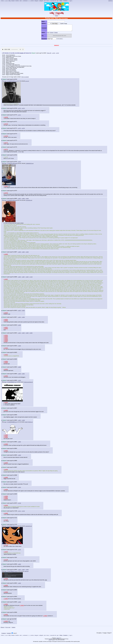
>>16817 (6, 329)
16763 (16, 80)
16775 (16, 142)
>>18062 (19, 571)
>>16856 (19, 375)
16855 (16, 375)
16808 (16, 278)
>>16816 (22, 607)
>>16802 (45, 617)
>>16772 (6, 144)
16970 (16, 504)
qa (7, 1)
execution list (53, 1)
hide (5, 82)
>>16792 (53, 54)
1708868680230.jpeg (29, 165)
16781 (16, 156)
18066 (16, 613)
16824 (16, 347)
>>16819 (19, 312)
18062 (16, 584)
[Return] (60, 18)
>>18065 (19, 584)
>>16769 (6, 118)
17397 (16, 559)
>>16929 (27, 200)
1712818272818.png (12, 201)
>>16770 (19, 110)
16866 (16, 462)
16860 (16, 421)
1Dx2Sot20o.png (29, 202)
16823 (16, 334)
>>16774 (23, 110)
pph (58, 1)
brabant (13, 1)
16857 (16, 409)
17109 (16, 512)
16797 (16, 192)
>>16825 (23, 334)
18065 (16, 603)
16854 (16, 368)
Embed (50, 34)
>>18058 (6, 580)
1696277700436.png (29, 423)
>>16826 (27, 334)
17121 (16, 519)
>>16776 (23, 130)
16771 (16, 123)
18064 (16, 598)
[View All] (49, 54)
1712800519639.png (12, 82)
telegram (36, 1)
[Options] (110, 1)
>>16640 (6, 187)
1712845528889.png (12, 423)
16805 (16, 200)
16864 (16, 450)
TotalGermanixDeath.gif (28, 383)
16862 (16, 443)
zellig (9, 1)
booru (48, 1)
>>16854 (31, 334)
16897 (16, 468)
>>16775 (19, 130)
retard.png (26, 573)
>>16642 (6, 314)
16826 (16, 360)
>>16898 (23, 421)
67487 (15, 620)
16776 (16, 148)
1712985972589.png (12, 527)
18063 (16, 591)
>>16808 (19, 253)
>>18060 (19, 565)
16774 (16, 135)
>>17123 (23, 512)
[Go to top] (8, 629)
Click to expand (25, 78)
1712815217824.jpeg (12, 165)
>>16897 (23, 278)
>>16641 (6, 321)
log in (71, 1)
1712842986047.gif (12, 383)
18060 (16, 571)
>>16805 (6, 255)
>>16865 (6, 464)
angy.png (27, 82)
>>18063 (23, 571)
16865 (16, 456)
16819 (16, 326)
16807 (16, 253)
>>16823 (23, 312)
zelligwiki (41, 1)
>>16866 (19, 456)
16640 (45, 54)
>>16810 (6, 330)
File (47, 34)
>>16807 (19, 200)
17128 (16, 551)
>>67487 (57, 54)
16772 (16, 129)
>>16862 (19, 421)
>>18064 (27, 571)
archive (32, 1)
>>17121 (19, 512)
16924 (16, 483)
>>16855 (19, 368)
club (45, 1)
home (2, 1)
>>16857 (23, 375)
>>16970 (19, 489)
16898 (16, 476)
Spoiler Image (62, 24)
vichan (58, 639)
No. (42, 54)
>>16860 (23, 200)
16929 (16, 495)
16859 (16, 416)
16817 (16, 318)
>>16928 (19, 382)
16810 (16, 312)
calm (21, 1)
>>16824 (19, 334)
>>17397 (19, 551)
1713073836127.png (12, 572)
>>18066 (19, 603)
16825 (16, 354)
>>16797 (19, 163)
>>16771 (19, 116)
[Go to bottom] (65, 18)
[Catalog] (4, 634)
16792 (16, 163)
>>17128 (19, 504)
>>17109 (31, 278)
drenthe (17, 1)
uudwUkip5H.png (28, 527)
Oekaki (54, 34)
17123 (16, 526)
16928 (16, 488)
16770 (16, 116)
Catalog (57, 16)
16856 (16, 382)
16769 (16, 109)
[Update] (9, 634)
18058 (16, 565)
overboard (25, 1)
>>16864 (19, 443)
